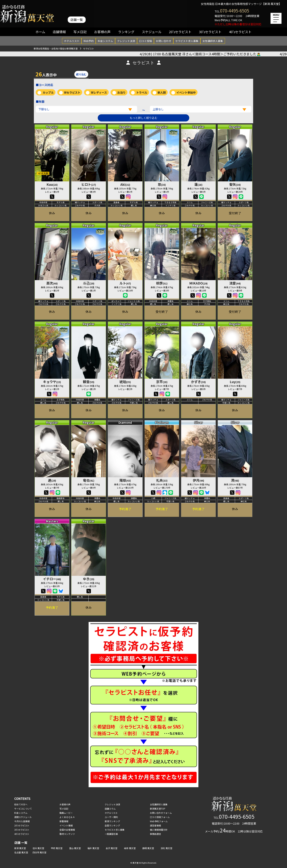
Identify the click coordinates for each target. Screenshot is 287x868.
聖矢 (235, 184)
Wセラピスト (72, 92)
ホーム (40, 32)
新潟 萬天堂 (20, 848)
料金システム (105, 41)
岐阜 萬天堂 (130, 848)
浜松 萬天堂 (166, 848)
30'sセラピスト (210, 32)
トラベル (142, 92)
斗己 (89, 283)
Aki (125, 184)
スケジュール (152, 32)
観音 (89, 382)
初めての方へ (21, 804)
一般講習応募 (111, 834)
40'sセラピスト (240, 32)
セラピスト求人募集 (187, 41)
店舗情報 (59, 32)
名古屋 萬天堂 (21, 852)
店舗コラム (110, 809)
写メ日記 (80, 32)
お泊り (121, 92)
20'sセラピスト (180, 32)
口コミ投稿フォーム (160, 817)
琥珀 (125, 382)
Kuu (52, 184)
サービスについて (23, 809)
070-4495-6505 (235, 11)
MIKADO (198, 283)
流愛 (235, 283)
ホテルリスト (72, 41)
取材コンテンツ (67, 834)
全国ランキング (112, 825)
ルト (125, 283)
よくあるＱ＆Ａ (67, 817)
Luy (235, 382)
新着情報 (64, 821)
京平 (162, 382)
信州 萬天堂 (38, 848)
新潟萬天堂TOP (158, 809)
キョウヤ (52, 382)
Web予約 (89, 41)
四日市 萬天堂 (39, 852)
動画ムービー (66, 813)
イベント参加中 (186, 92)
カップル (48, 92)
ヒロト (89, 184)
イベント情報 (66, 825)
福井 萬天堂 (93, 848)
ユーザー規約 (111, 817)
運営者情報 (155, 825)
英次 (52, 283)
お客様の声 (102, 32)
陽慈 (125, 480)
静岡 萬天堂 (148, 848)
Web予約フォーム (159, 821)
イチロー (52, 579)
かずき (198, 382)
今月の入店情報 (22, 821)
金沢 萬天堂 (112, 848)
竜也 (89, 480)
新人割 (162, 92)
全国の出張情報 (67, 830)
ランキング (126, 32)
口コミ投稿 (146, 41)
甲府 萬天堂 (57, 848)
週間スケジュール (23, 817)
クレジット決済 (126, 41)
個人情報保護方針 (159, 830)
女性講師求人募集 (213, 41)
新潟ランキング (112, 821)
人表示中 (46, 74)
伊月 (198, 480)
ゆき (89, 579)
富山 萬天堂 (75, 848)
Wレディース (99, 92)
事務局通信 (155, 834)
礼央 (162, 480)
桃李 (162, 283)
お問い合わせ (164, 41)
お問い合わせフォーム (161, 813)
